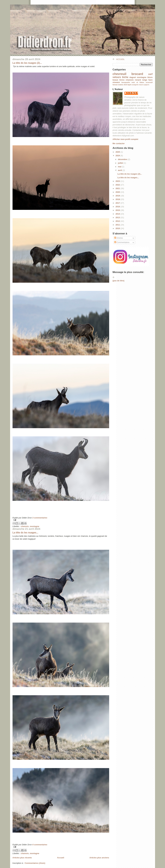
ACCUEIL (120, 59)
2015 (118, 210)
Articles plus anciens (99, 858)
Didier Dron (133, 93)
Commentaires (122, 242)
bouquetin (126, 82)
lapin (129, 85)
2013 (118, 217)
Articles (119, 238)
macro (141, 85)
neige (145, 80)
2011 (118, 225)
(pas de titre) (119, 281)
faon (150, 80)
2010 (118, 228)
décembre (123, 159)
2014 (118, 214)
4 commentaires (40, 845)
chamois (25, 526)
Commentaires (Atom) (35, 863)
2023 (118, 181)
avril (120, 170)
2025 (118, 152)
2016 (118, 207)
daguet (133, 77)
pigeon (147, 85)
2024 (118, 156)
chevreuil (119, 74)
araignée (135, 85)
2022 (118, 185)
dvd (125, 85)
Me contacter (119, 143)
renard (138, 80)
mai (120, 167)
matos (121, 85)
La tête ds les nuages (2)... (27, 63)
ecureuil (149, 82)
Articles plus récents (22, 858)
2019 (118, 196)
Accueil (61, 858)
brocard (137, 74)
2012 (118, 221)
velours (117, 77)
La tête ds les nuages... (25, 533)
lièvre (150, 77)
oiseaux (116, 82)
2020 (118, 192)
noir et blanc (138, 82)
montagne (34, 526)
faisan (115, 85)
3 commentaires (40, 518)
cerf (150, 74)
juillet (121, 163)
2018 (118, 199)
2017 (118, 203)
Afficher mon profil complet (125, 139)
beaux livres (119, 80)
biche (125, 77)
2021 (118, 188)
